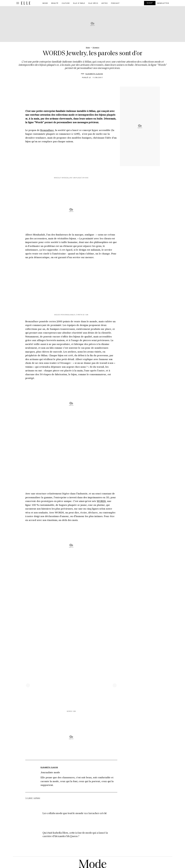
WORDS (101, 501)
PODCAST (115, 3)
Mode (45, 3)
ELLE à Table (79, 3)
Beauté (55, 3)
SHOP (150, 3)
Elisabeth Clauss (94, 74)
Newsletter (163, 3)
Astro (105, 3)
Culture (66, 3)
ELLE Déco (93, 3)
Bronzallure (47, 130)
